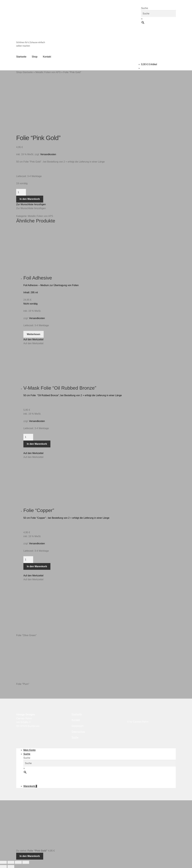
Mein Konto (29, 750)
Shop (35, 57)
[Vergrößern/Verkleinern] (3, 862)
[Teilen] (18, 862)
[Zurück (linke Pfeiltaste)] (3, 867)
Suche (145, 8)
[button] (31, 204)
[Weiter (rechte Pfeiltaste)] (11, 867)
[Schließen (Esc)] (26, 862)
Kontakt (47, 57)
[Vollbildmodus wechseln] (11, 862)
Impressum (78, 726)
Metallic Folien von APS (48, 72)
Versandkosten (48, 154)
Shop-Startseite (24, 72)
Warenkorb (30, 786)
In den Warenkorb (30, 199)
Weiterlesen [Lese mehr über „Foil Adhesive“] (34, 334)
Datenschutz (78, 732)
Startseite (21, 57)
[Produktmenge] (21, 192)
